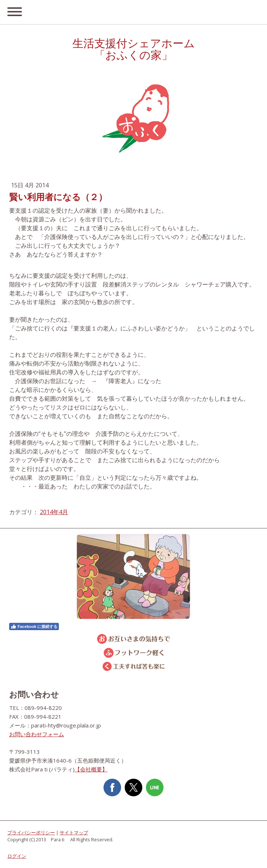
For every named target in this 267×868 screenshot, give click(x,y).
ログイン (17, 856)
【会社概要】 (91, 769)
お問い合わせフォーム (37, 734)
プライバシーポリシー (31, 833)
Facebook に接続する (34, 626)
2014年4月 (54, 512)
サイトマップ (74, 833)
